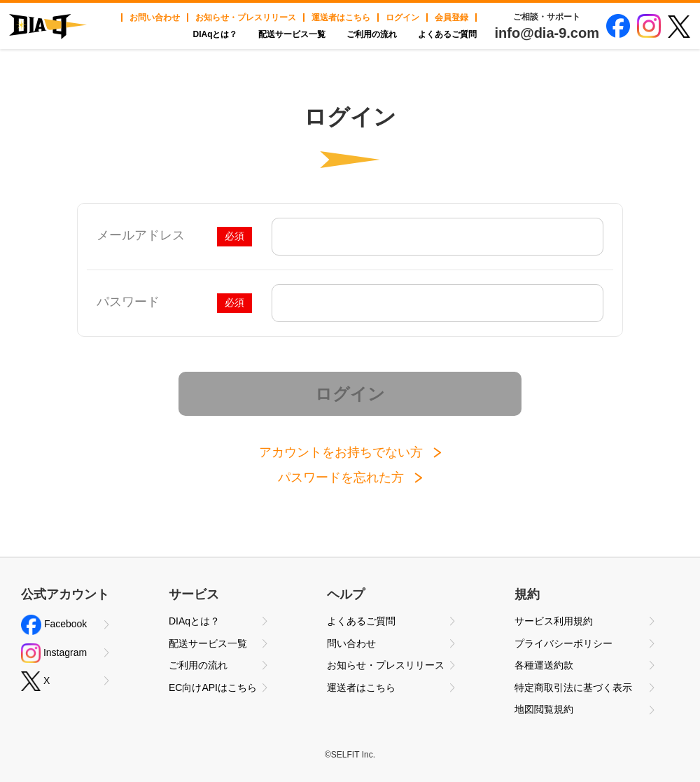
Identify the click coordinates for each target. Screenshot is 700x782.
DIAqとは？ (215, 34)
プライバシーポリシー (563, 643)
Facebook (54, 625)
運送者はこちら (341, 18)
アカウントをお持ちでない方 (341, 452)
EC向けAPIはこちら (213, 687)
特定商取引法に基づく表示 (573, 687)
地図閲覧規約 (544, 709)
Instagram (54, 653)
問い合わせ (351, 643)
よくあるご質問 (447, 34)
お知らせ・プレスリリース (246, 18)
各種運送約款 (544, 665)
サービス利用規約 (554, 621)
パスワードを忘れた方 (341, 477)
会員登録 (451, 18)
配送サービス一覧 (292, 34)
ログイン (402, 18)
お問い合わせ (155, 18)
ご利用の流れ (372, 34)
